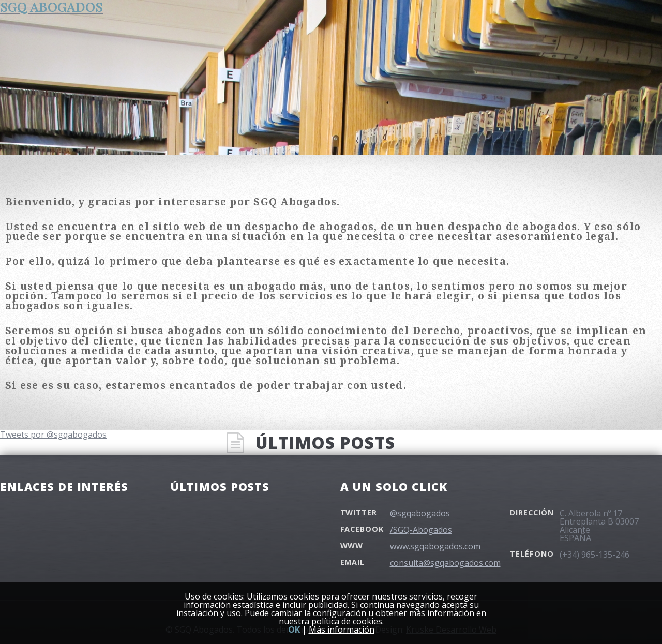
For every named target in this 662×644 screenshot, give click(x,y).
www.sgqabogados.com (435, 546)
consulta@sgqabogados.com (445, 563)
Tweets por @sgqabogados (53, 435)
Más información (342, 630)
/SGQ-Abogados (421, 530)
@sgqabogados (420, 513)
